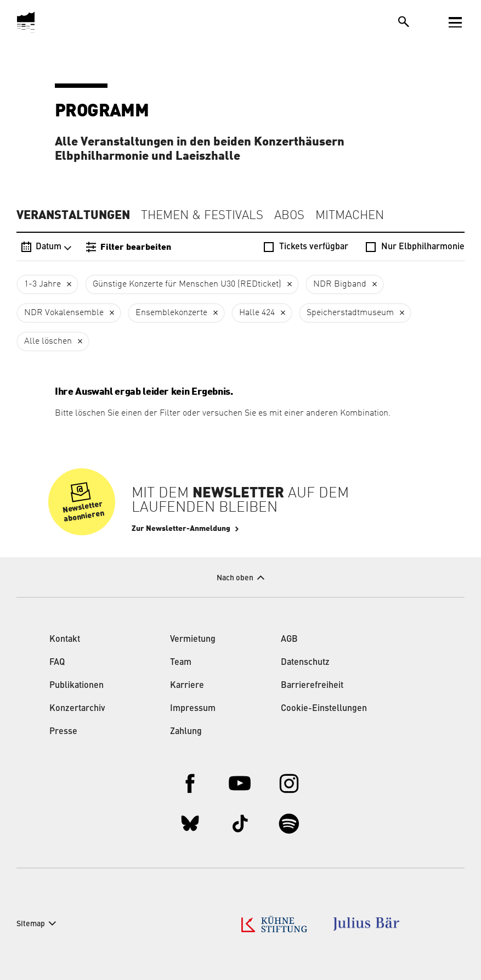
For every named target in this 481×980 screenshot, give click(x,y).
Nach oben (235, 578)
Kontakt (65, 640)
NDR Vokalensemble (64, 313)
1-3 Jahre (43, 284)
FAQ (57, 663)
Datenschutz (305, 663)
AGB (289, 640)
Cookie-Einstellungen (324, 709)
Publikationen (77, 686)
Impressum (193, 709)
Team (181, 663)
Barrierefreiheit (312, 686)
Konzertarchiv (77, 709)
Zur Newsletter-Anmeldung (181, 529)
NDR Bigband (340, 284)
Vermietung (193, 640)
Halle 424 (257, 313)
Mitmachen (350, 216)
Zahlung (186, 732)
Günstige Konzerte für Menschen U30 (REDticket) (187, 284)
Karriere (187, 686)
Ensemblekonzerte (171, 313)
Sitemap (31, 924)
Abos (289, 216)
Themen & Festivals (202, 216)
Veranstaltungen (73, 215)
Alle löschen (48, 341)
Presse (63, 732)
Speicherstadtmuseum (350, 313)
